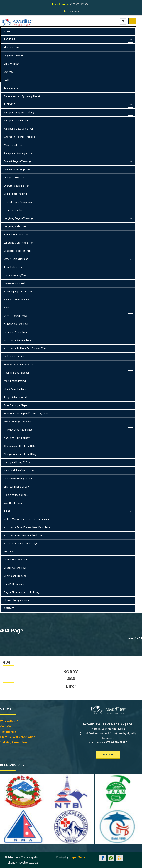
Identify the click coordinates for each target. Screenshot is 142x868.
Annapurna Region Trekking (19, 113)
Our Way (9, 72)
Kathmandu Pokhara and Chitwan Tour (25, 348)
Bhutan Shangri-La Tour (16, 600)
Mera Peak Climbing (15, 381)
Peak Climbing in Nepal (16, 373)
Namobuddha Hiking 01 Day (19, 471)
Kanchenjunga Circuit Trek (18, 292)
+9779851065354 (79, 4)
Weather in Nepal (13, 503)
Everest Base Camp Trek (17, 169)
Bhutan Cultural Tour (15, 568)
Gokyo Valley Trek (14, 178)
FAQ (6, 80)
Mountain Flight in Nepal (17, 422)
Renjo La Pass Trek (14, 210)
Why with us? (12, 64)
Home (7, 31)
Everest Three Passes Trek (18, 202)
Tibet (7, 511)
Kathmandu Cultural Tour (17, 340)
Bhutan (9, 551)
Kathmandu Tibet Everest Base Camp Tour (27, 527)
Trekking (10, 104)
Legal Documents (13, 56)
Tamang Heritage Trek (16, 235)
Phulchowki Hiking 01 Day (18, 479)
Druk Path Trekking (14, 584)
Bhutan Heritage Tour (16, 560)
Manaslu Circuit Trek (15, 283)
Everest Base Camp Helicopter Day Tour (26, 414)
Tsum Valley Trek (13, 267)
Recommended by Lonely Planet (22, 96)
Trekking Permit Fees (14, 742)
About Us (9, 39)
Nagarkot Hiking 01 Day (17, 438)
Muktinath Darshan (14, 357)
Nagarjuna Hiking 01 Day (17, 462)
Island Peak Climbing (15, 389)
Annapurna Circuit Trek (16, 121)
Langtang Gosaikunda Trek (18, 243)
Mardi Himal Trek (13, 145)
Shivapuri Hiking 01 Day (16, 487)
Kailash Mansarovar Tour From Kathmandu (27, 519)
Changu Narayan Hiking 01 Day (20, 454)
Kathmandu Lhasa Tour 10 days (21, 544)
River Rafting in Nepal (16, 405)
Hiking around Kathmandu (18, 430)
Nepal (7, 308)
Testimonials (74, 11)
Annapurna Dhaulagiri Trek (18, 153)
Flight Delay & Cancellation (18, 737)
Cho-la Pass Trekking (15, 194)
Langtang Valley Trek (15, 226)
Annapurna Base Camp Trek (19, 129)
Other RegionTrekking (16, 259)
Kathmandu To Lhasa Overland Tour (23, 535)
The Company (11, 48)
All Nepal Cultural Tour (16, 324)
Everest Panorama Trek (17, 186)
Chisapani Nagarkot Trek (17, 251)
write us (108, 755)
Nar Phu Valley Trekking (17, 300)
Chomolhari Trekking (15, 576)
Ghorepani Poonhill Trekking (20, 137)
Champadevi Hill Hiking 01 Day (20, 446)
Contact (9, 608)
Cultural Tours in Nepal (16, 316)
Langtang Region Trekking (18, 218)
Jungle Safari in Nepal (15, 397)
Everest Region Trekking (17, 161)
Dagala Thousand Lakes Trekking (22, 592)
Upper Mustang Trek (15, 275)
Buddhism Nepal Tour (15, 332)
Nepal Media (78, 857)
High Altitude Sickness (16, 495)
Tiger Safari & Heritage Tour (19, 365)
